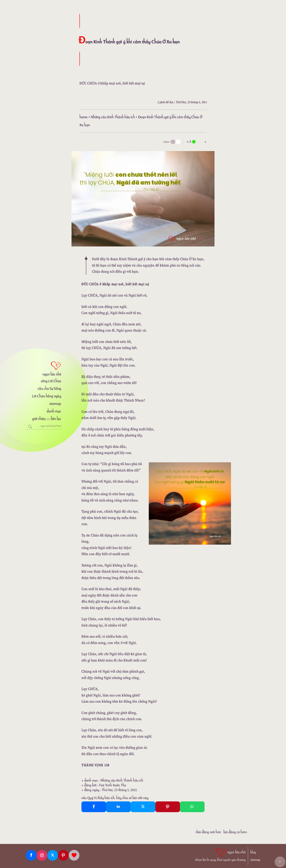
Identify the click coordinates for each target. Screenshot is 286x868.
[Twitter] (53, 855)
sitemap (55, 404)
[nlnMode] (197, 141)
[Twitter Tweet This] (143, 807)
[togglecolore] (178, 142)
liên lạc (56, 419)
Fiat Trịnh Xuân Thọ (113, 785)
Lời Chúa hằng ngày (47, 396)
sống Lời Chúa (51, 381)
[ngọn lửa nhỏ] (43, 368)
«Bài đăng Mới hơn (208, 832)
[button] (280, 862)
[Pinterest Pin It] (168, 807)
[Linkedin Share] (118, 807)
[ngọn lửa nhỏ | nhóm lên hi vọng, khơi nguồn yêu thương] (220, 854)
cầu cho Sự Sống (49, 388)
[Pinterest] (63, 855)
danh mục (54, 411)
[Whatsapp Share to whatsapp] (192, 807)
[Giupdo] (74, 855)
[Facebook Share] (94, 807)
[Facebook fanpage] (31, 855)
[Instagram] (42, 855)
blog (253, 852)
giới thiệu (39, 419)
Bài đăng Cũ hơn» (235, 832)
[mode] (173, 142)
